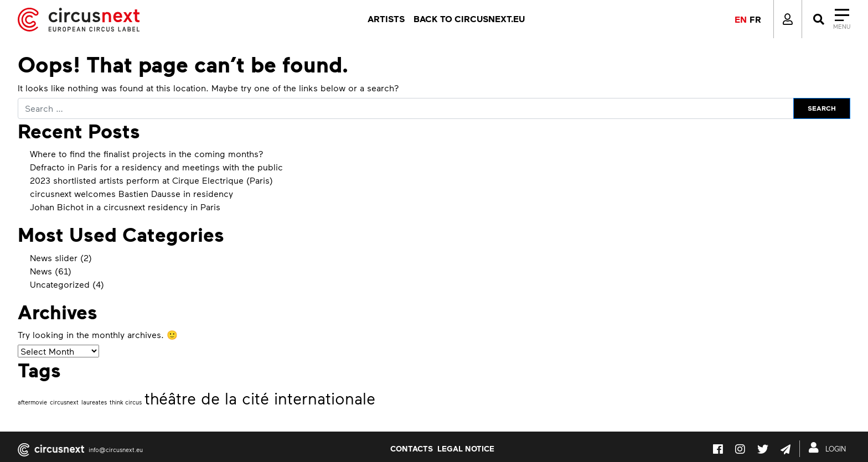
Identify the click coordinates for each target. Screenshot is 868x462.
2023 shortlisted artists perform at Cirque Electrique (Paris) (151, 180)
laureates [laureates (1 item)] (94, 402)
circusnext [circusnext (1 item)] (64, 402)
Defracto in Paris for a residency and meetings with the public (156, 167)
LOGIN (830, 448)
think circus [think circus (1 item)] (126, 402)
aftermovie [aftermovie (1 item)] (32, 402)
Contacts (412, 448)
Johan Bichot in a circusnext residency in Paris (125, 207)
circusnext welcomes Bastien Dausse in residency (131, 193)
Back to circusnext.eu (469, 19)
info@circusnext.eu (116, 450)
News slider (54, 258)
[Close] (831, 19)
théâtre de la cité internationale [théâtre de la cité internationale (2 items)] (260, 398)
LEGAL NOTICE (466, 448)
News (41, 271)
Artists (386, 19)
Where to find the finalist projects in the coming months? (147, 154)
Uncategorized (60, 284)
